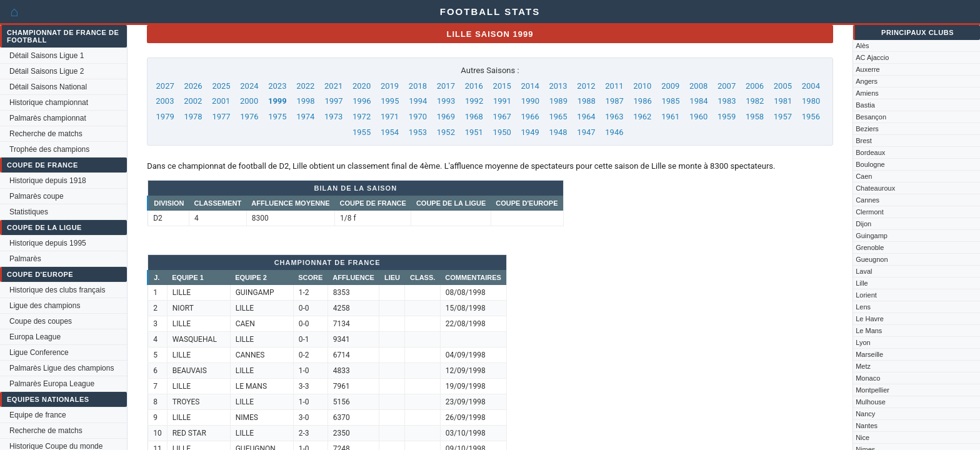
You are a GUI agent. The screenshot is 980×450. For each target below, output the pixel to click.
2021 (333, 86)
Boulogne (870, 164)
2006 (755, 86)
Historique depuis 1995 (48, 243)
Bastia (865, 105)
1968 (474, 117)
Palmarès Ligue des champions (62, 368)
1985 (670, 101)
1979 (165, 117)
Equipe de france (38, 415)
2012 (586, 86)
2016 (474, 86)
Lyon (863, 342)
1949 (530, 132)
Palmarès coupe (37, 196)
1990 (530, 101)
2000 (249, 101)
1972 (362, 117)
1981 (783, 101)
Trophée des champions (49, 149)
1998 (305, 101)
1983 (727, 101)
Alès (862, 46)
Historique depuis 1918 (48, 181)
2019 (390, 86)
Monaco (868, 378)
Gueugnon (872, 259)
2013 (558, 86)
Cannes (867, 200)
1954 (390, 132)
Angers (867, 81)
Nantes (867, 426)
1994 (418, 101)
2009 (670, 86)
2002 (193, 101)
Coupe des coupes (41, 321)
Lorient (866, 295)
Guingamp (872, 236)
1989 (558, 101)
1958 (755, 117)
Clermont (870, 212)
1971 (390, 117)
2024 (249, 86)
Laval (864, 271)
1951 (474, 132)
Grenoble (870, 247)
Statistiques (29, 212)
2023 (277, 86)
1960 (698, 117)
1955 (362, 132)
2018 (418, 86)
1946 (614, 132)
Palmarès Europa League (52, 384)
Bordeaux (870, 152)
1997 (333, 101)
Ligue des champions (45, 306)
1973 (333, 117)
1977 (221, 117)
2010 (642, 86)
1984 (698, 101)
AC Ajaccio (872, 57)
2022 (305, 86)
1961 (670, 117)
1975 (277, 117)
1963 (614, 117)
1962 (642, 117)
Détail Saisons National (48, 87)
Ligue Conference (39, 352)
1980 (811, 101)
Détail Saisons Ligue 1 (47, 56)
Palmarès (25, 259)
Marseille (869, 354)
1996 (362, 101)
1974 (305, 117)
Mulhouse (871, 402)
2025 (221, 86)
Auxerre (868, 69)
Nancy (865, 414)
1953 (418, 132)
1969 (446, 117)
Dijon (863, 224)
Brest (864, 141)
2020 (362, 86)
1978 (193, 117)
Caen (864, 176)
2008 (698, 86)
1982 (755, 101)
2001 (221, 101)
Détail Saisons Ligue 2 (47, 71)
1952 (446, 132)
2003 (165, 101)
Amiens (867, 93)
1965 (558, 117)
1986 (643, 101)
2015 (502, 86)
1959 (727, 117)
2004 (811, 86)
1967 (502, 117)
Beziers (867, 129)
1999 (277, 101)
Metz (863, 366)
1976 (249, 117)
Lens (863, 307)
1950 (502, 132)
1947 (586, 132)
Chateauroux (875, 188)
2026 (193, 86)
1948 (558, 132)
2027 (165, 86)
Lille (862, 283)
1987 (615, 101)
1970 (418, 117)
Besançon (871, 117)
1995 (390, 101)
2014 (530, 86)
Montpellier (872, 390)
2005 (783, 86)
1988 (587, 101)
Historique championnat (49, 102)
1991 (502, 101)
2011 (614, 86)
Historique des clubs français (57, 290)
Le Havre (870, 319)
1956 (811, 117)
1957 (783, 117)
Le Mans (869, 331)
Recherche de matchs (46, 134)
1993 (446, 101)
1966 (530, 117)
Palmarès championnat (48, 118)
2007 (727, 86)
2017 (446, 86)
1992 (474, 101)
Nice (862, 437)
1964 (586, 117)
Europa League (35, 337)
